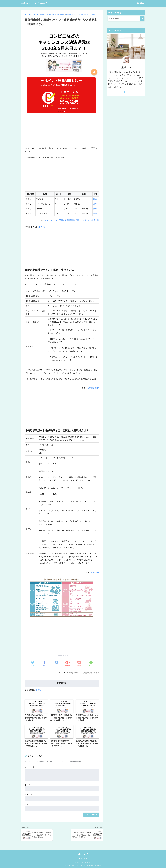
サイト (27, 804)
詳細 (95, 199)
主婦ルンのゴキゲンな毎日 (37, 3)
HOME (83, 855)
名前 (28, 785)
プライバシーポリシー (83, 863)
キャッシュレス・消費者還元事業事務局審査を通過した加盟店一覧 (72, 220)
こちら (38, 690)
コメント (30, 767)
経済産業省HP (93, 388)
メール (29, 795)
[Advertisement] (62, 132)
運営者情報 (140, 3)
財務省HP (95, 573)
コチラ (42, 227)
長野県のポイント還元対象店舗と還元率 (84, 673)
